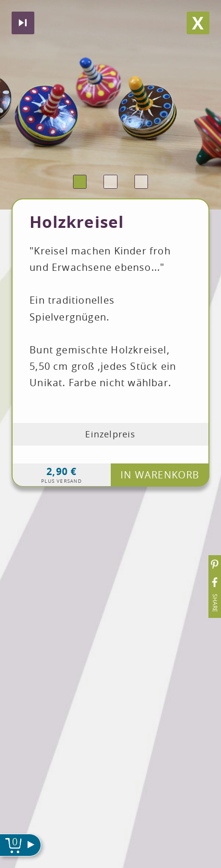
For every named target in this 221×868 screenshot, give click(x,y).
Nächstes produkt (23, 23)
